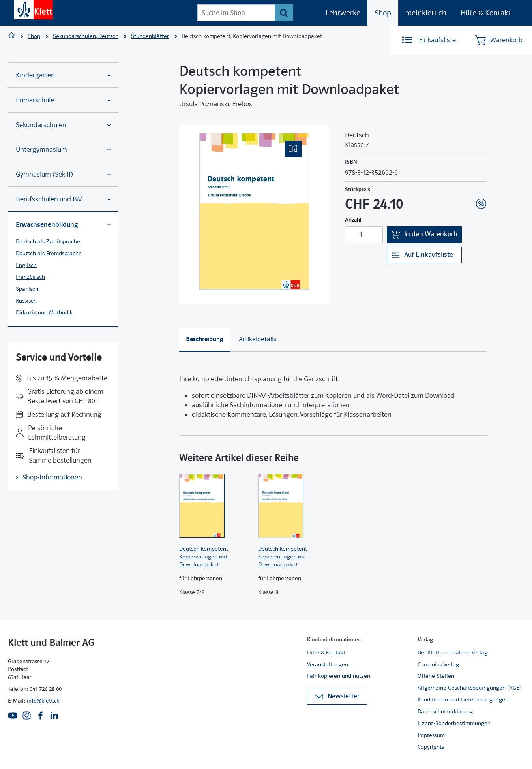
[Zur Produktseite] (215, 506)
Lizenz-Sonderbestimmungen (454, 723)
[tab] (205, 340)
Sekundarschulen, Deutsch (86, 36)
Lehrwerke (343, 13)
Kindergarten (63, 75)
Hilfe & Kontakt (486, 13)
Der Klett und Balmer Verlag (452, 652)
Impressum (431, 735)
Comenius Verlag (438, 664)
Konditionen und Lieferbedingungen (463, 699)
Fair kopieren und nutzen (339, 676)
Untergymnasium (63, 149)
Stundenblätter (150, 36)
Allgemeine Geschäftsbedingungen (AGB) (470, 688)
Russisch (26, 301)
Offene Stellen (436, 676)
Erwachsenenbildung (63, 224)
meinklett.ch (426, 13)
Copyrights (431, 747)
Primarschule (63, 100)
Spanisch (27, 289)
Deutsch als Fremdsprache (49, 253)
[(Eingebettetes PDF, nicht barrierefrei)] (254, 211)
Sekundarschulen (63, 125)
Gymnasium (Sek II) (63, 174)
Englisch (26, 265)
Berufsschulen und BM (63, 199)
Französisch (30, 277)
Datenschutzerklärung (445, 711)
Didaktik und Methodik (44, 312)
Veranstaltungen (328, 664)
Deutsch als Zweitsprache (48, 241)
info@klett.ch (43, 701)
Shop (383, 13)
